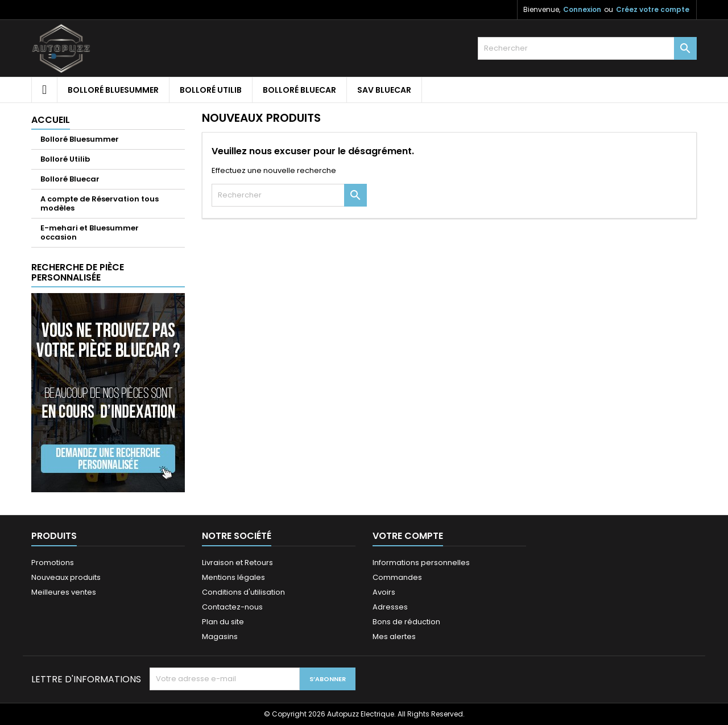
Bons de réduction (406, 622)
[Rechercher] (587, 48)
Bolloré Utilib (211, 90)
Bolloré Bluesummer (113, 90)
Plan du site (223, 622)
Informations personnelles (421, 563)
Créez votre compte (653, 9)
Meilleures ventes (64, 592)
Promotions (53, 563)
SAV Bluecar (384, 90)
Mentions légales (233, 577)
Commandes (397, 577)
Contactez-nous (232, 607)
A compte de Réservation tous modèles (100, 203)
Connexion (582, 9)
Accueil (51, 120)
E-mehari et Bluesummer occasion (90, 232)
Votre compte (408, 536)
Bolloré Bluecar (299, 90)
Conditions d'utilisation (243, 592)
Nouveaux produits (66, 577)
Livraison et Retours (237, 563)
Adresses (390, 607)
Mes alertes (394, 637)
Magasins (220, 637)
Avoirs (384, 592)
